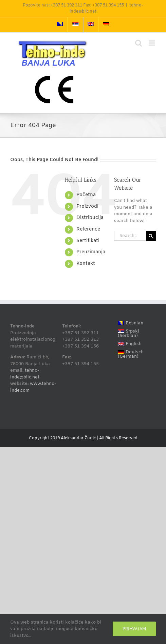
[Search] (151, 236)
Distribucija (90, 218)
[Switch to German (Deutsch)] (135, 354)
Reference (88, 229)
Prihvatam (134, 629)
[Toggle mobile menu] (152, 43)
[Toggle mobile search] (139, 43)
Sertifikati (88, 241)
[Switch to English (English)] (135, 344)
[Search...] (130, 236)
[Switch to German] (106, 25)
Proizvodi (87, 207)
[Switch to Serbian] (75, 25)
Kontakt (86, 264)
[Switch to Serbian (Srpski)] (135, 334)
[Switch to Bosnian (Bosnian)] (135, 323)
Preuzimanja (91, 252)
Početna (86, 195)
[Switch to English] (91, 25)
